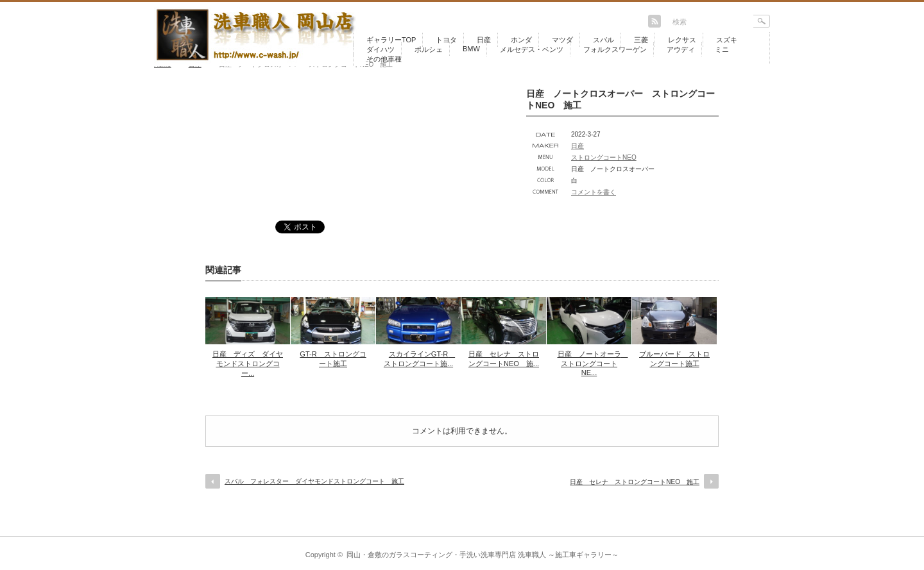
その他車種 (384, 59)
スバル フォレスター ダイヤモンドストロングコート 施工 (314, 481)
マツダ (562, 40)
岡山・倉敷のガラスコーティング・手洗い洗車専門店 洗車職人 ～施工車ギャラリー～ (483, 555)
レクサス (682, 40)
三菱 (641, 40)
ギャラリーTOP (391, 40)
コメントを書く (594, 192)
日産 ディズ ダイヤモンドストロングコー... (248, 364)
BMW (471, 49)
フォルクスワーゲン (615, 49)
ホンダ (521, 40)
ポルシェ (429, 49)
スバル (603, 40)
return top (761, 527)
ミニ (722, 49)
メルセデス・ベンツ (532, 49)
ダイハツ (381, 49)
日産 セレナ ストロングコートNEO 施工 (635, 482)
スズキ (727, 40)
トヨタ (446, 40)
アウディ (681, 49)
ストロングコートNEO (604, 157)
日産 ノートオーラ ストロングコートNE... (593, 363)
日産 (484, 40)
